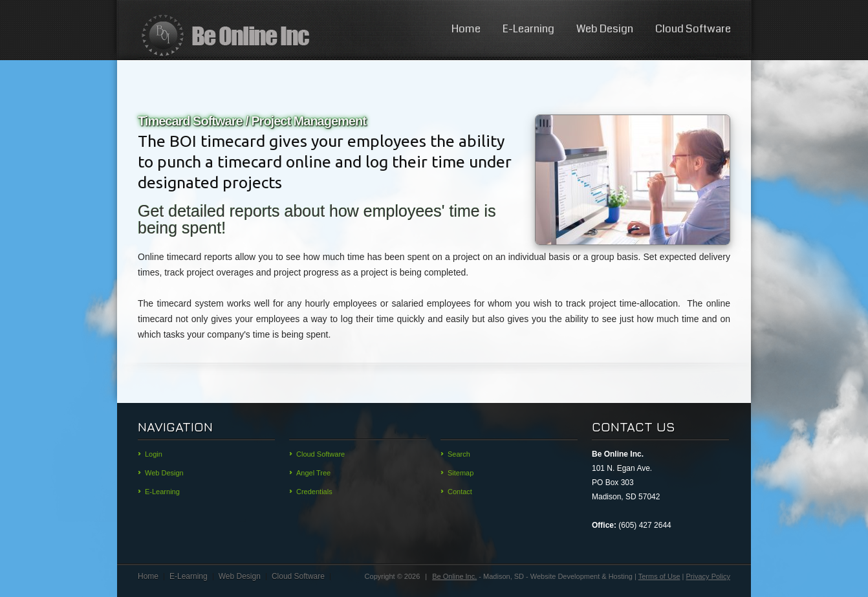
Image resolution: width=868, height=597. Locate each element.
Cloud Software (693, 29)
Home (466, 29)
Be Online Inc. (454, 576)
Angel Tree (313, 473)
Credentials (314, 492)
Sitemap (461, 473)
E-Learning (528, 29)
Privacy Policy (708, 576)
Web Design (605, 29)
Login (154, 454)
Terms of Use (659, 576)
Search (459, 454)
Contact (460, 492)
